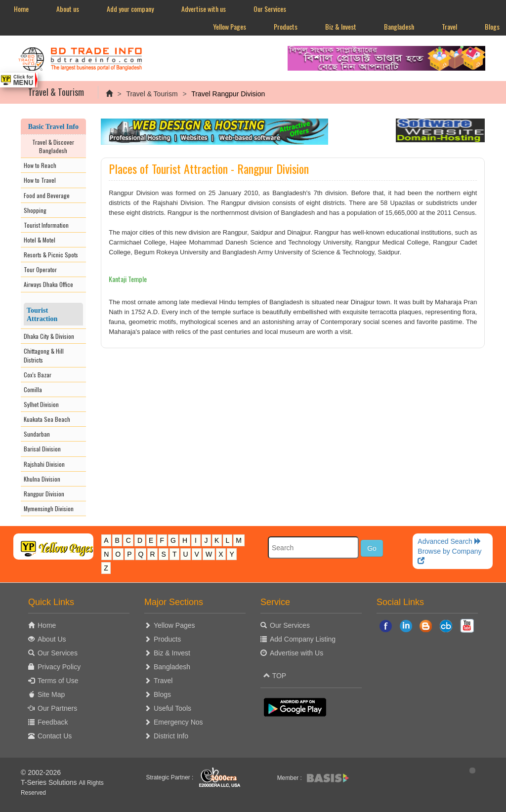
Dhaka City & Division (49, 336)
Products (286, 26)
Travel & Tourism (152, 94)
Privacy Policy (59, 667)
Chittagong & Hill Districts (44, 355)
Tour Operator (40, 269)
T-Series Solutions (50, 782)
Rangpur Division (44, 494)
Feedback (53, 722)
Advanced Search (449, 541)
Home (21, 9)
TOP (275, 676)
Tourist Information (46, 225)
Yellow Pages (230, 26)
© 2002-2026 (41, 772)
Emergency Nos (178, 722)
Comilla (33, 389)
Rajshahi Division (44, 464)
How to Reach (40, 165)
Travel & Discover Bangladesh (53, 146)
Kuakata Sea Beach (47, 419)
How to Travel (40, 180)
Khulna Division (42, 479)
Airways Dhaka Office (48, 284)
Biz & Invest (341, 26)
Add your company (130, 9)
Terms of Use (58, 681)
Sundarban (37, 434)
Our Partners (57, 708)
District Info (171, 736)
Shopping (35, 210)
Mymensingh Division (49, 508)
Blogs (162, 694)
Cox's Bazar (38, 375)
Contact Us (55, 736)
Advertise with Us (296, 653)
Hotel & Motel (40, 240)
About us (68, 9)
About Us (52, 639)
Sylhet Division (41, 404)
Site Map (51, 694)
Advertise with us (204, 9)
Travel (449, 26)
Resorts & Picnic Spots (51, 255)
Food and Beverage (47, 195)
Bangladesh (399, 26)
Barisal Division (42, 449)
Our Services (270, 9)
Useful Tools (172, 708)
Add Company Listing (303, 639)
